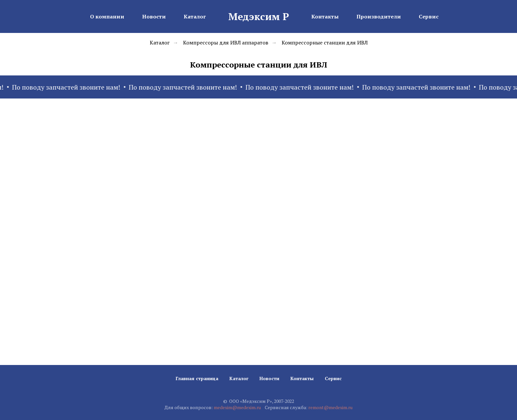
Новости (154, 16)
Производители (379, 16)
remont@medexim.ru (330, 407)
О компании (107, 16)
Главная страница (197, 378)
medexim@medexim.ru (237, 407)
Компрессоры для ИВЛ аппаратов (226, 43)
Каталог (195, 16)
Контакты (325, 16)
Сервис (429, 16)
